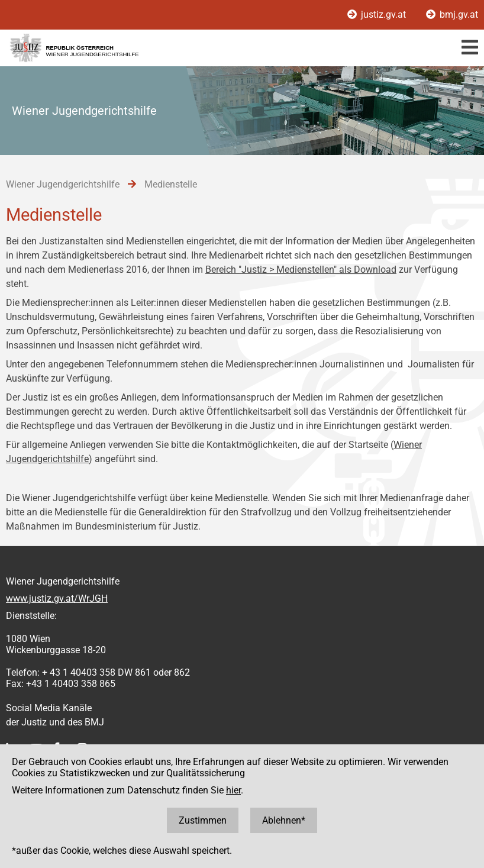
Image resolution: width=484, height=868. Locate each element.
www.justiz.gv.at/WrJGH (57, 598)
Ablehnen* (284, 820)
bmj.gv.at (452, 14)
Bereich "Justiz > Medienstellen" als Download (301, 270)
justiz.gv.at (378, 14)
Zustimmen (203, 820)
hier (233, 790)
